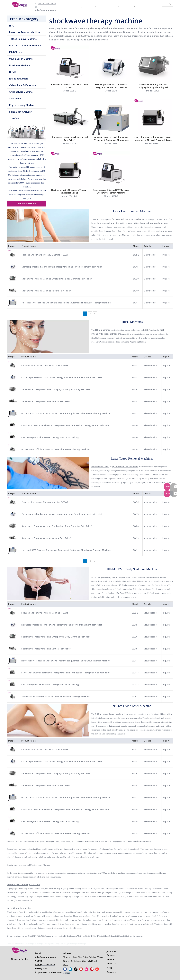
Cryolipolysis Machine (21, 92)
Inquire (166, 255)
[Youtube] (81, 969)
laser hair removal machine (105, 223)
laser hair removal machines (129, 219)
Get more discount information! (27, 204)
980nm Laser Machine (21, 59)
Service (110, 959)
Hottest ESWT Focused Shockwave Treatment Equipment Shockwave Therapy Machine (111, 139)
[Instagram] (86, 969)
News (110, 968)
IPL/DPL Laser (17, 52)
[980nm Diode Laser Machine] (48, 720)
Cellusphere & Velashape (23, 85)
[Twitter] (76, 969)
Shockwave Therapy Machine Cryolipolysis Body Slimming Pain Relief (153, 86)
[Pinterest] (92, 969)
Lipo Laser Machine (20, 65)
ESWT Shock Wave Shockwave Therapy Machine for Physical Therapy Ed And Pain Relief (153, 139)
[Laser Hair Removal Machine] (48, 226)
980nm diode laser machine (109, 714)
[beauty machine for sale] (27, 132)
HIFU (12, 26)
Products (111, 955)
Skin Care (14, 118)
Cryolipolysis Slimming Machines (24, 884)
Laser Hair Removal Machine (25, 32)
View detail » (150, 255)
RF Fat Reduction (18, 79)
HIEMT (13, 72)
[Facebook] (65, 969)
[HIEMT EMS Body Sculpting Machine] (48, 584)
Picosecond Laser (100, 467)
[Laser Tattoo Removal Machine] (48, 473)
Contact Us (112, 972)
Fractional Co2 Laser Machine (25, 46)
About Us (111, 964)
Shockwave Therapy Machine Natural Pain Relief (69, 139)
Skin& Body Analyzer (20, 112)
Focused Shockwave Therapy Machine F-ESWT (69, 86)
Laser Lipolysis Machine (19, 908)
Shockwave (15, 99)
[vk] (97, 969)
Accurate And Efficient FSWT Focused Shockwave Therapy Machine (111, 191)
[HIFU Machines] (48, 336)
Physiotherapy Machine (22, 105)
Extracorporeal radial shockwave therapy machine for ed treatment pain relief (111, 86)
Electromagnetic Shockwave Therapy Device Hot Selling (69, 191)
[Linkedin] (70, 969)
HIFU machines (103, 330)
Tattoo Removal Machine (23, 39)
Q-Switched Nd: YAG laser (125, 467)
